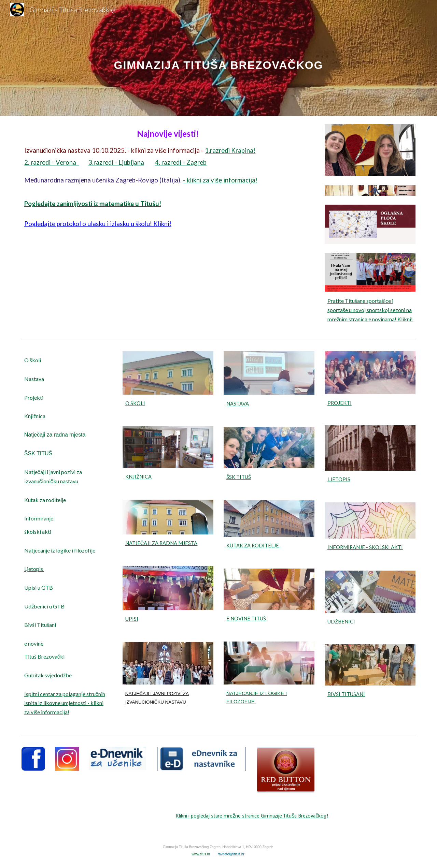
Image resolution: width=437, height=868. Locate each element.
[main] (218, 58)
